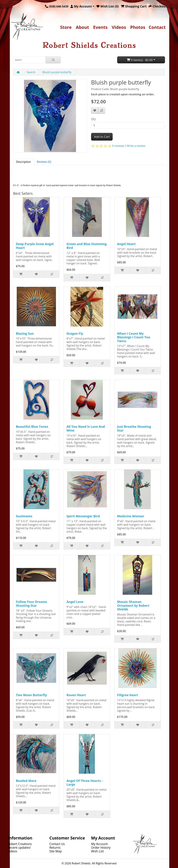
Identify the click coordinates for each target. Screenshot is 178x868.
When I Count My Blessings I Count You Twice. (134, 337)
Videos (119, 27)
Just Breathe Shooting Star (134, 428)
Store (66, 27)
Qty (93, 119)
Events (100, 27)
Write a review (136, 146)
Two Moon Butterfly (31, 695)
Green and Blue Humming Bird (86, 246)
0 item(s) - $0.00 (140, 60)
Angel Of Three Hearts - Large (84, 783)
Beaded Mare (26, 781)
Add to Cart (102, 137)
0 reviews (118, 146)
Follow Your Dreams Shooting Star (31, 604)
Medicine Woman (131, 516)
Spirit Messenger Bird (83, 516)
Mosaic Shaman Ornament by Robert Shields (133, 605)
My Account (99, 844)
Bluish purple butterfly (57, 72)
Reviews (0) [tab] (44, 162)
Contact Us (57, 844)
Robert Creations (20, 844)
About (82, 27)
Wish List (97, 851)
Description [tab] (23, 162)
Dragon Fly (75, 333)
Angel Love (75, 602)
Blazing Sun (25, 333)
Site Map (56, 851)
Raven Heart (76, 695)
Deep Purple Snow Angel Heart (35, 246)
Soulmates (24, 516)
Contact (157, 27)
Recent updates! (19, 847)
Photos (138, 27)
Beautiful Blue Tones (32, 427)
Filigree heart (128, 695)
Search (31, 72)
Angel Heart (126, 244)
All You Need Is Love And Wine (86, 428)
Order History (101, 847)
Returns (55, 847)
